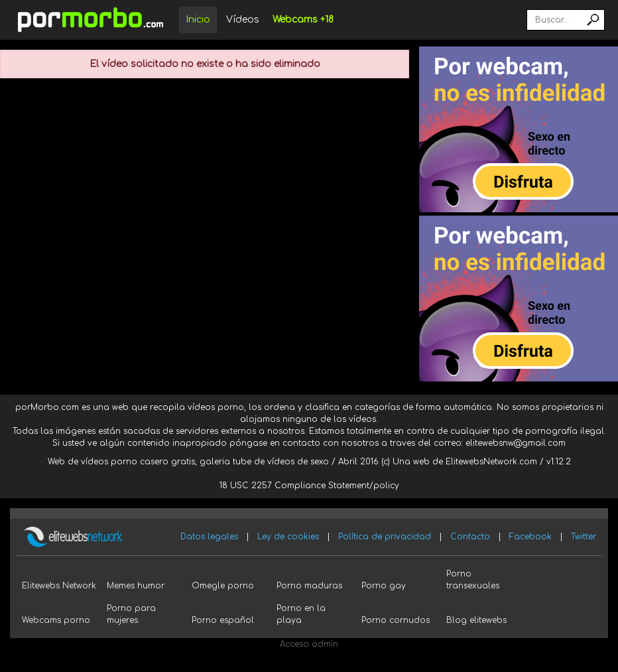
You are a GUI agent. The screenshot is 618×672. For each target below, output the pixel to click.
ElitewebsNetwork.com (491, 462)
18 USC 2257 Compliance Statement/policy (309, 486)
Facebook (530, 537)
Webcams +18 (303, 20)
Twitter (584, 537)
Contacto (470, 537)
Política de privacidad (385, 537)
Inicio (198, 20)
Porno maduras (309, 586)
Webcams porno (56, 620)
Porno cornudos (396, 620)
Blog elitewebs (476, 620)
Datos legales (209, 537)
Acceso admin (309, 644)
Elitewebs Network (59, 586)
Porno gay (384, 586)
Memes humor (136, 586)
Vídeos (243, 20)
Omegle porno (223, 586)
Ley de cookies (288, 537)
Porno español (223, 620)
